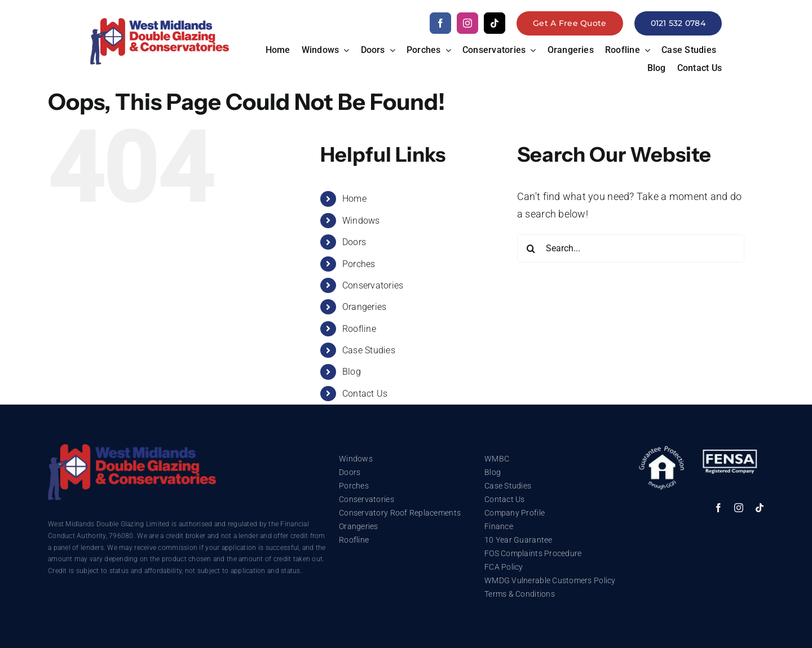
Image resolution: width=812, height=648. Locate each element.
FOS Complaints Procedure (533, 553)
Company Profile (515, 513)
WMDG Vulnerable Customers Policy (550, 580)
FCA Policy (504, 567)
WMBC (497, 459)
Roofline (359, 329)
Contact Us (365, 394)
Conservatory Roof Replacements (400, 513)
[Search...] (631, 248)
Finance (499, 526)
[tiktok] (495, 23)
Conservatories (373, 285)
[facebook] (440, 23)
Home (354, 199)
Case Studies (369, 350)
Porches (359, 264)
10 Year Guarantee (518, 540)
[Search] (531, 248)
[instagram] (467, 23)
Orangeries (365, 307)
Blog (352, 372)
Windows (361, 221)
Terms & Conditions (520, 594)
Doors (354, 242)
